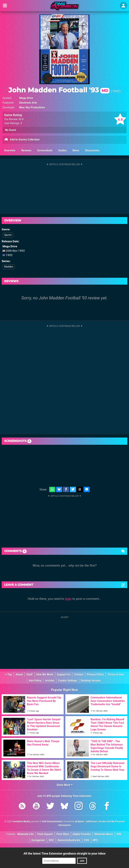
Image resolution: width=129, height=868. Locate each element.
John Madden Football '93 (59, 90)
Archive (50, 681)
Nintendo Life (26, 834)
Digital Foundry (82, 834)
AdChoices (91, 822)
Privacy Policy (95, 675)
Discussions (92, 150)
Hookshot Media (21, 822)
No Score (11, 130)
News (76, 150)
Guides (62, 150)
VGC (51, 840)
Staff (30, 675)
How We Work (45, 675)
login (68, 599)
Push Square (45, 834)
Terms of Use (116, 675)
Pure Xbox (63, 834)
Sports (8, 235)
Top (9, 675)
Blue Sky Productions (32, 107)
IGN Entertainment (52, 822)
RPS (95, 840)
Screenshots (45, 150)
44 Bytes (79, 822)
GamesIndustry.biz (69, 840)
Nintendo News (104, 834)
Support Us (64, 675)
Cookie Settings (68, 681)
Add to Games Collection (22, 140)
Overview (10, 150)
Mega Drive (26, 98)
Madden (9, 267)
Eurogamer (38, 840)
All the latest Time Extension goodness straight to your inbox (64, 853)
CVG (87, 840)
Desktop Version (91, 681)
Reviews (26, 150)
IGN (119, 834)
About (19, 675)
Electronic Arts (28, 103)
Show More (65, 785)
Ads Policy (35, 681)
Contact (79, 675)
